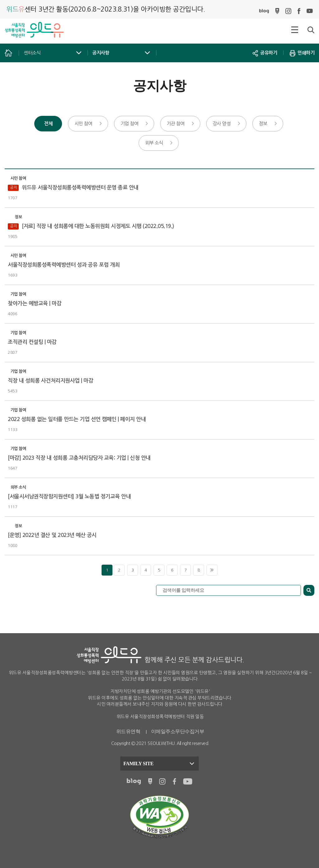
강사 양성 (222, 123)
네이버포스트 (277, 11)
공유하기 (265, 53)
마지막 (212, 570)
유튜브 (310, 11)
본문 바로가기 (0, 0)
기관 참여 (176, 123)
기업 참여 (130, 123)
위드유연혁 (128, 732)
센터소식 (32, 53)
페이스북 (299, 11)
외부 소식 (154, 143)
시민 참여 (83, 123)
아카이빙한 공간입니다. (105, 9)
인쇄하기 (302, 53)
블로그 (264, 11)
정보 (263, 123)
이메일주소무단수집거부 (178, 732)
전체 (48, 123)
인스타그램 (288, 11)
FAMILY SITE (138, 764)
